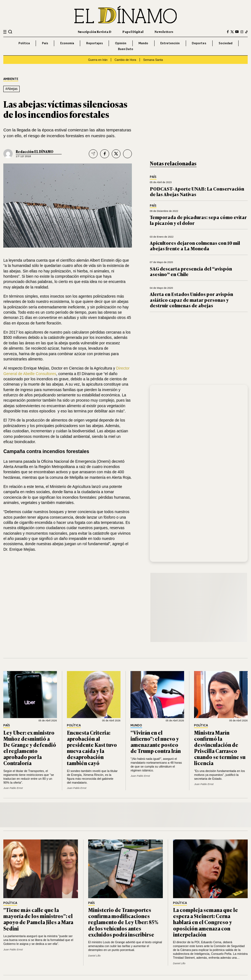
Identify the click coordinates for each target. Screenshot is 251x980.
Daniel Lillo (94, 956)
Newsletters (164, 32)
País (45, 43)
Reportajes (95, 43)
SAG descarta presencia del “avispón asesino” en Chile (191, 271)
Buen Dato (126, 49)
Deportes (199, 43)
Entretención (170, 43)
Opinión (121, 43)
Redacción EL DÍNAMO (35, 152)
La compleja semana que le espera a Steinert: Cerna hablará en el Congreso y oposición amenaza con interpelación (206, 922)
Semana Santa (153, 60)
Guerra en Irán (98, 60)
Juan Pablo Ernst (13, 788)
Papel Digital (133, 32)
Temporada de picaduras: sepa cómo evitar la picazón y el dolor (198, 220)
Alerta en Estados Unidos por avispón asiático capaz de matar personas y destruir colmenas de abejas (191, 300)
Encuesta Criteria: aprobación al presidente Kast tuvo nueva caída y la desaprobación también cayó (92, 748)
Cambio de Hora (125, 60)
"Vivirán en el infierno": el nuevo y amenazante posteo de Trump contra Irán (156, 742)
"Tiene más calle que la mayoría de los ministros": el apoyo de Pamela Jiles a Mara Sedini (38, 919)
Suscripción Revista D (95, 32)
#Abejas (11, 89)
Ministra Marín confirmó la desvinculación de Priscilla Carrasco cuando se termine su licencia (220, 748)
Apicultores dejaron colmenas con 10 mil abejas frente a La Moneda (195, 245)
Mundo (143, 43)
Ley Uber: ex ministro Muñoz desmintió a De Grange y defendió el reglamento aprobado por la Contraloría (30, 748)
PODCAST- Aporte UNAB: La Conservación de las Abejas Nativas (197, 191)
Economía (67, 43)
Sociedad (226, 43)
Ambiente (11, 79)
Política (24, 43)
